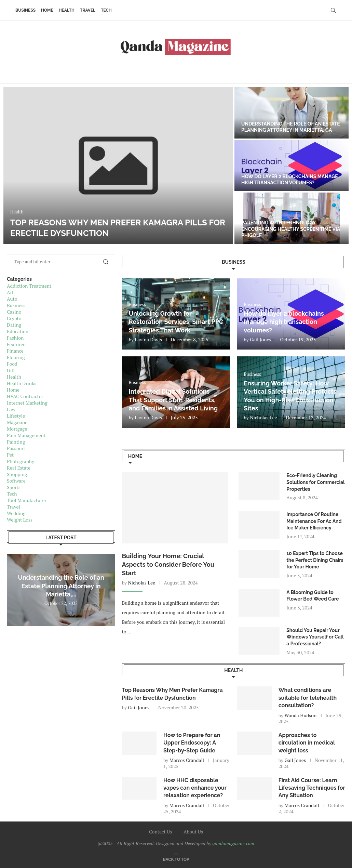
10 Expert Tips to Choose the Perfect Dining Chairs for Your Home (315, 560)
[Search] (333, 10)
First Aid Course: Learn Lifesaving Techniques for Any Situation (312, 788)
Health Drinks (22, 383)
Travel (88, 10)
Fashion (15, 338)
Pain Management (26, 435)
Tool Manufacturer (27, 500)
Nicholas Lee (263, 417)
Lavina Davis (148, 339)
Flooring (16, 357)
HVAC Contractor (25, 396)
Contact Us (161, 832)
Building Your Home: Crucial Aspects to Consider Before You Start (168, 564)
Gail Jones (260, 339)
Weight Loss (20, 520)
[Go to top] (176, 859)
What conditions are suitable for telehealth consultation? (308, 698)
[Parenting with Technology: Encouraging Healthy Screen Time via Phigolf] (292, 218)
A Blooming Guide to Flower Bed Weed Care (313, 596)
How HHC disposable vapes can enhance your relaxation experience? (195, 788)
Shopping (17, 474)
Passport (16, 448)
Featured (16, 344)
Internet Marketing (27, 403)
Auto (12, 299)
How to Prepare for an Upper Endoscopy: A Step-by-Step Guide (192, 743)
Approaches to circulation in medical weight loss (307, 743)
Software (16, 481)
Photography (21, 461)
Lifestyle (16, 416)
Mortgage (17, 429)
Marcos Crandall (187, 760)
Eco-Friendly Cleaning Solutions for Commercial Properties (315, 482)
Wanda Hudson (301, 715)
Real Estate (19, 468)
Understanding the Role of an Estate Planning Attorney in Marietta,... (61, 586)
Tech (106, 10)
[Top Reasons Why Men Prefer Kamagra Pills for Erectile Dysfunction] (118, 166)
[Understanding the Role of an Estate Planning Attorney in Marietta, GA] (292, 113)
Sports (14, 487)
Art (10, 292)
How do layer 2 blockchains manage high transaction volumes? (284, 322)
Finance (15, 351)
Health (67, 10)
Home (47, 10)
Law (11, 409)
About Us (193, 832)
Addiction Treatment (29, 286)
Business (25, 10)
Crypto (14, 318)
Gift (11, 370)
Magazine (17, 422)
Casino (14, 312)
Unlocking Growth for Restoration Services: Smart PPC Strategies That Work (176, 322)
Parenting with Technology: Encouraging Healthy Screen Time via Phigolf (291, 229)
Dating (14, 325)
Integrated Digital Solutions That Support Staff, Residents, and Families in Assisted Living (173, 400)
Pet (10, 455)
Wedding (16, 513)
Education (18, 331)
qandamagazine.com (233, 843)
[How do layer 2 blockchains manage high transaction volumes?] (292, 166)
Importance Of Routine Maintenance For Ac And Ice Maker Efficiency (314, 521)
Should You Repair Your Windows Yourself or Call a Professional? (315, 637)
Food (12, 364)
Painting (16, 442)
